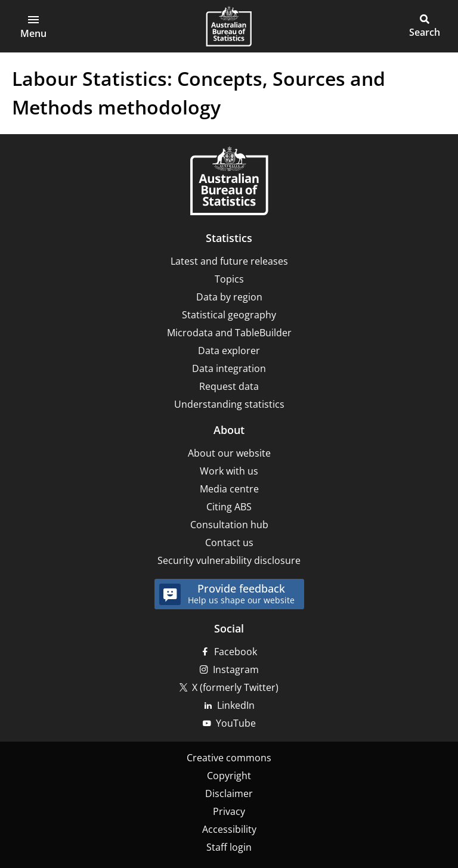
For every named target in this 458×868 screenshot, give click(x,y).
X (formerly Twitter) (235, 687)
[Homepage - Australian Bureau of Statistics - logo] (229, 26)
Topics (229, 279)
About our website (229, 453)
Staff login (229, 847)
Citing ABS (229, 507)
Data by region (229, 297)
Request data (229, 386)
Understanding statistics (229, 404)
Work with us (229, 471)
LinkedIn (236, 705)
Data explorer (229, 351)
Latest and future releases (229, 261)
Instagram (236, 669)
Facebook (236, 652)
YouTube (236, 723)
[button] (33, 26)
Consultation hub (229, 525)
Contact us (229, 542)
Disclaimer (229, 793)
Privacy (229, 811)
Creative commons (229, 758)
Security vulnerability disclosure (229, 560)
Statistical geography (229, 315)
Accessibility (229, 829)
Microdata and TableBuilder (229, 333)
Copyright (229, 776)
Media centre (229, 489)
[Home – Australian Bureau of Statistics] (229, 182)
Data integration (229, 368)
